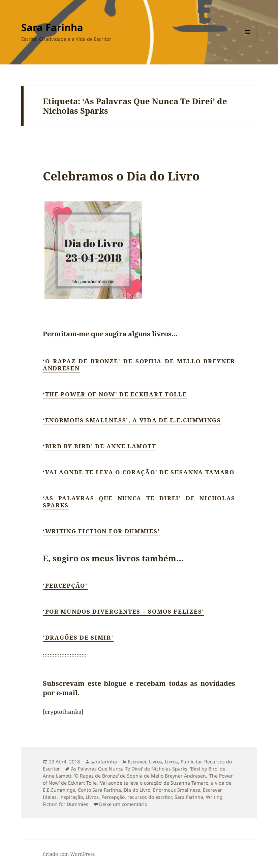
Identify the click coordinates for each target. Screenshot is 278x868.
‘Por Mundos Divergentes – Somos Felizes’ (123, 611)
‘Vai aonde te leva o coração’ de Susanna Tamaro (139, 472)
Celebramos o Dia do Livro (121, 176)
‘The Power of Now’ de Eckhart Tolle (115, 394)
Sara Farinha (52, 27)
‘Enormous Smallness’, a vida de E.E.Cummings (132, 420)
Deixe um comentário (123, 804)
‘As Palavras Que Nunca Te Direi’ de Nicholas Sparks (139, 502)
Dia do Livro (137, 790)
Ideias (50, 797)
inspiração (71, 797)
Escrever (137, 762)
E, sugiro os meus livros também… (113, 558)
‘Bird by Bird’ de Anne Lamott (99, 446)
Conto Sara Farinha (99, 790)
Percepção (113, 797)
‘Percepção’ (65, 585)
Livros (156, 762)
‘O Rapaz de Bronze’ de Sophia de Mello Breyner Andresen (139, 365)
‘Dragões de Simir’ (78, 637)
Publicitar (191, 762)
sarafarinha (104, 762)
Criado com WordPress (69, 854)
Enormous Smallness (177, 790)
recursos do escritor (150, 797)
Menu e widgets (248, 41)
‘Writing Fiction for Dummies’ (101, 531)
